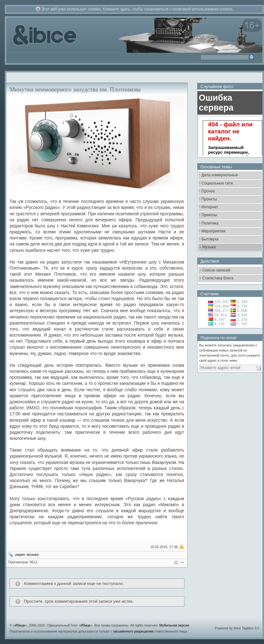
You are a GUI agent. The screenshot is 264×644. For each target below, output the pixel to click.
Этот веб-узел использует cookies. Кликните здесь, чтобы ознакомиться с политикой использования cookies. (137, 9)
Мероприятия (214, 231)
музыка (33, 554)
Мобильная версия (174, 625)
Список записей (216, 270)
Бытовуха (210, 239)
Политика (210, 223)
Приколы (209, 215)
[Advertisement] (221, 475)
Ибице (20, 625)
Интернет (210, 207)
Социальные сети (217, 183)
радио (20, 554)
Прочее (208, 191)
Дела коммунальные (220, 175)
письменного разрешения (133, 631)
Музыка (209, 247)
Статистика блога (218, 278)
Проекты (209, 199)
